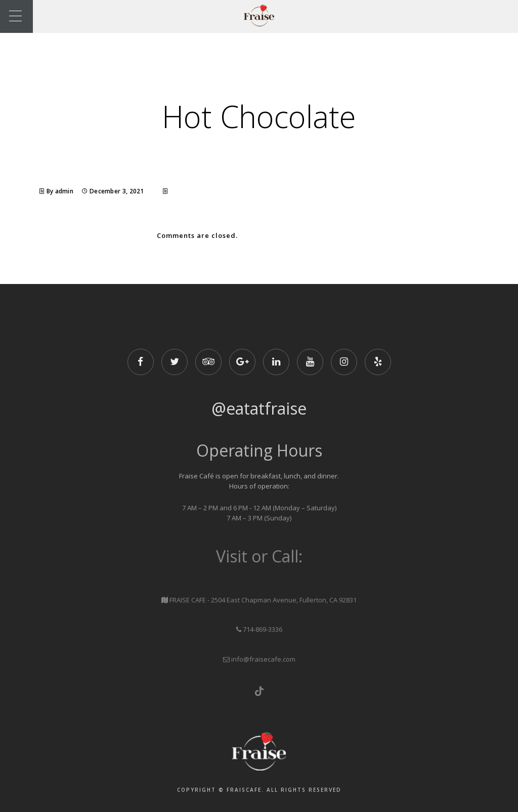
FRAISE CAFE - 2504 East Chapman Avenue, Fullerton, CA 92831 (263, 600)
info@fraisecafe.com (263, 659)
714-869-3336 (263, 629)
